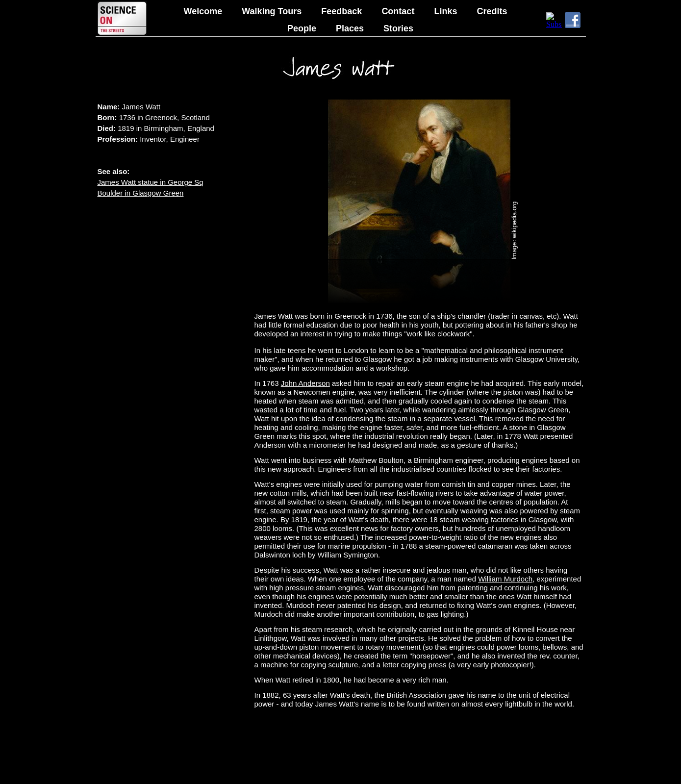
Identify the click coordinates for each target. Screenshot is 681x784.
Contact (398, 11)
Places (350, 28)
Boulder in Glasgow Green (141, 193)
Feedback (341, 11)
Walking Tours (272, 11)
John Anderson (305, 383)
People (302, 28)
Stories (398, 28)
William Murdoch (505, 579)
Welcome (203, 11)
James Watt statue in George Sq (151, 182)
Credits (492, 11)
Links (445, 11)
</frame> (554, 20)
